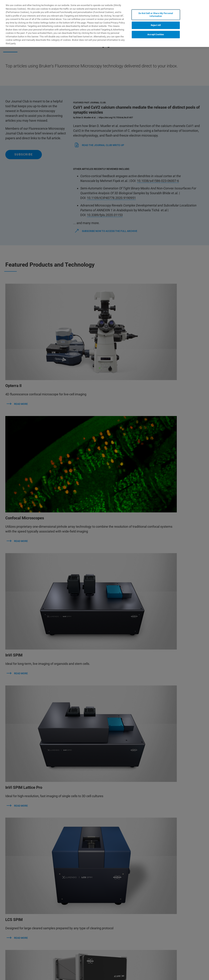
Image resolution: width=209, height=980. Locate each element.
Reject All (156, 25)
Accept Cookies (156, 34)
